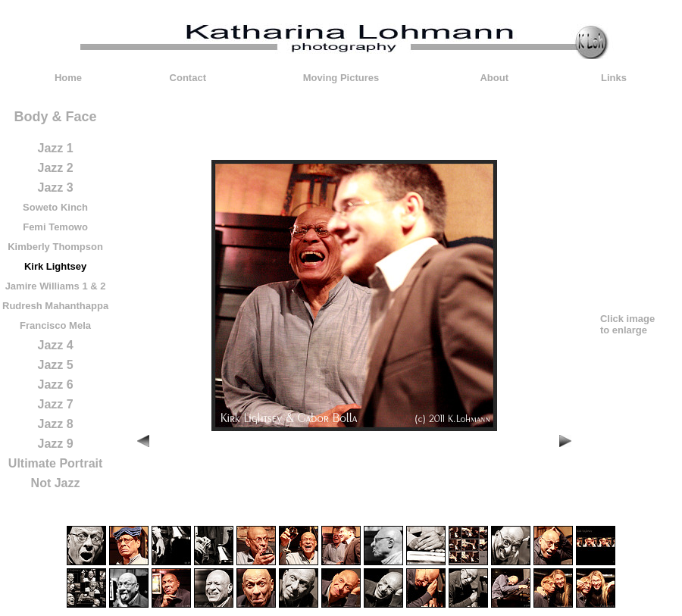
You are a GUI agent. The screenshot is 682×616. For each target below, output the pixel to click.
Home (68, 78)
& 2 (98, 286)
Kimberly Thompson (55, 247)
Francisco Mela (55, 325)
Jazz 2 (55, 168)
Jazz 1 (55, 148)
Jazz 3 (55, 188)
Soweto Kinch (55, 207)
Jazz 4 (55, 345)
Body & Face (56, 117)
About (494, 78)
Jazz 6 (55, 385)
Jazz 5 (55, 365)
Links (614, 78)
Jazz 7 (55, 404)
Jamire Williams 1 (47, 286)
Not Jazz (56, 483)
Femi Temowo (55, 227)
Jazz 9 (55, 444)
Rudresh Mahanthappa (55, 306)
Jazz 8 (55, 424)
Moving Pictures (341, 78)
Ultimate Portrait (55, 463)
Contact (188, 78)
